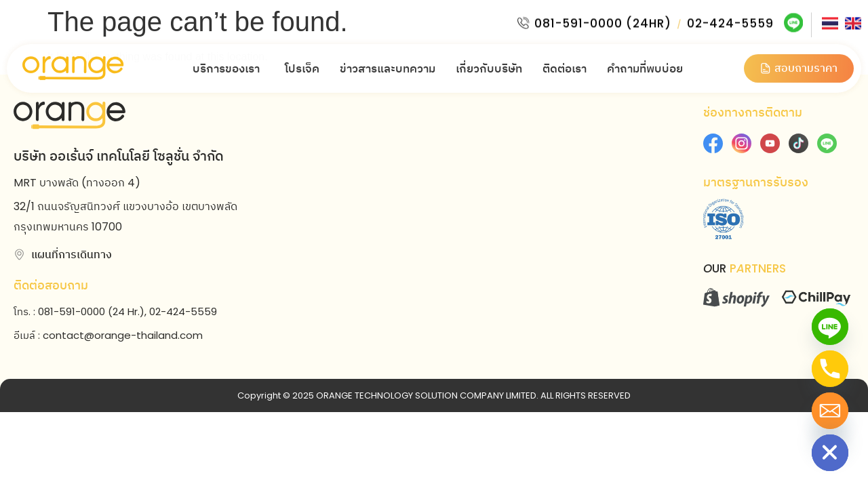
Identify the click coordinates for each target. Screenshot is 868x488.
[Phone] (830, 369)
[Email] (830, 411)
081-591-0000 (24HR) (601, 20)
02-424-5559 (729, 20)
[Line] (830, 327)
